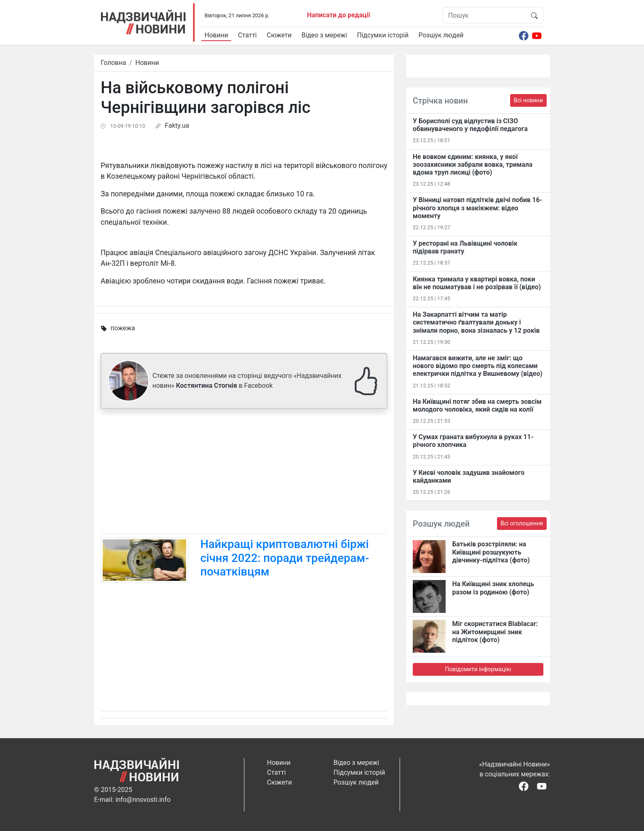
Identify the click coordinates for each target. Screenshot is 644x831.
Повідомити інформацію (478, 669)
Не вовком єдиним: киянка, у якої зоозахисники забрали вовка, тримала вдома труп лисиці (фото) (473, 165)
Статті (247, 35)
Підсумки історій (383, 35)
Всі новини (528, 100)
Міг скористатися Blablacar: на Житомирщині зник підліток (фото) (495, 632)
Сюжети (279, 35)
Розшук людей (441, 35)
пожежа (123, 328)
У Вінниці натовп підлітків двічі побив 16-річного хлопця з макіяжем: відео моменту (478, 208)
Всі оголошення (522, 523)
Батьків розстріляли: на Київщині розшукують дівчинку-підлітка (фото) (491, 552)
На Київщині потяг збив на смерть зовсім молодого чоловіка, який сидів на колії (477, 405)
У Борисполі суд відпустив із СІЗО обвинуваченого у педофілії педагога (470, 125)
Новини (216, 35)
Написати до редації (338, 15)
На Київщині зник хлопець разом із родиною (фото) (493, 588)
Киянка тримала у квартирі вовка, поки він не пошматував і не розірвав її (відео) (477, 283)
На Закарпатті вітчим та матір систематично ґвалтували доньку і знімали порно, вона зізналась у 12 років (476, 322)
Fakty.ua (177, 125)
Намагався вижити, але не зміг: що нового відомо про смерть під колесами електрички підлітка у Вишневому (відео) (478, 366)
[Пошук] (484, 15)
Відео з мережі (324, 35)
